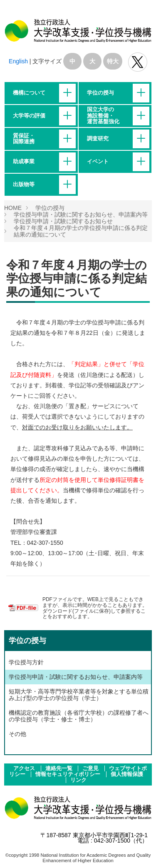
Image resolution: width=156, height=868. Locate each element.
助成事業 (24, 162)
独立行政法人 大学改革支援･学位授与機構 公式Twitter (138, 62)
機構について (29, 93)
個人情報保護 (127, 774)
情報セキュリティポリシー (69, 774)
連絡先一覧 (60, 768)
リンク (78, 780)
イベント (98, 162)
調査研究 (98, 139)
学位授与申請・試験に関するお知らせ (63, 221)
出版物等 (24, 185)
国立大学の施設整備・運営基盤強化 (103, 116)
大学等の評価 (29, 116)
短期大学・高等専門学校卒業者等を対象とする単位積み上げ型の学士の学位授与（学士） (79, 695)
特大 (113, 61)
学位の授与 (100, 93)
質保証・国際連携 (24, 139)
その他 (17, 734)
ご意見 (91, 768)
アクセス (25, 768)
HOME (13, 208)
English (18, 61)
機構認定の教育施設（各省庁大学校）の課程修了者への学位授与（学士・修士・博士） (79, 716)
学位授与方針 (26, 662)
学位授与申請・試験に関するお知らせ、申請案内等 (81, 215)
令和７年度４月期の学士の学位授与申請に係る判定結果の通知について (77, 278)
